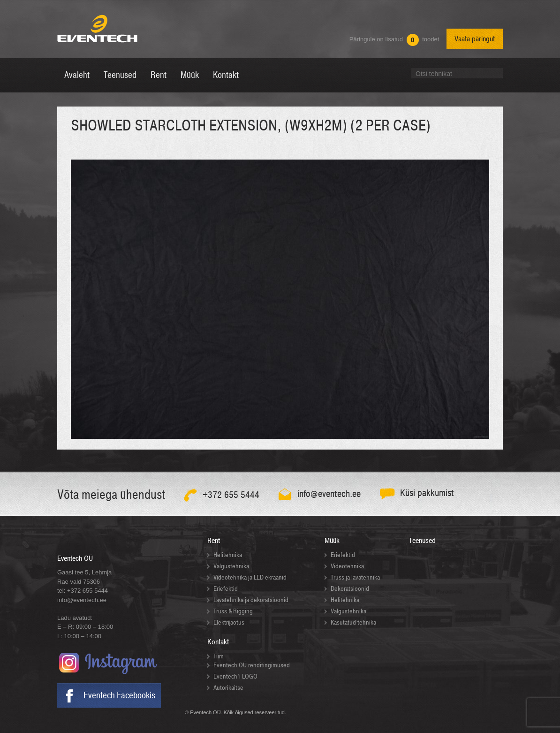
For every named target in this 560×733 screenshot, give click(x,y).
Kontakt (218, 642)
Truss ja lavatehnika (355, 577)
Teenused (422, 541)
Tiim (219, 656)
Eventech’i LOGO (235, 676)
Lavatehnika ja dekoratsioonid (251, 600)
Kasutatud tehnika (353, 622)
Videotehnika (347, 566)
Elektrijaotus (229, 622)
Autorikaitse (228, 688)
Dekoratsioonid (350, 589)
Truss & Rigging (233, 611)
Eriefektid (226, 589)
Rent (214, 541)
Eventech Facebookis (119, 695)
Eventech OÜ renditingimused (252, 665)
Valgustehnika (231, 566)
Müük (332, 541)
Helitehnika (228, 555)
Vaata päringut (475, 39)
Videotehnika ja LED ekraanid (250, 577)
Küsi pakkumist (427, 493)
